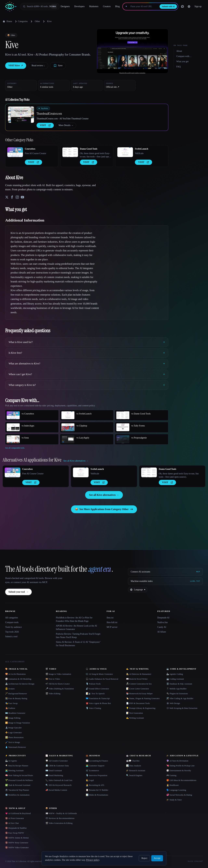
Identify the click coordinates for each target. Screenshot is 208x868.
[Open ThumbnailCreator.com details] (21, 115)
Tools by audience (13, 627)
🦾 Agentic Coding (175, 674)
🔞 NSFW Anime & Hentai (17, 838)
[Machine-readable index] (165, 581)
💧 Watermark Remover (16, 747)
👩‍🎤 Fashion (10, 708)
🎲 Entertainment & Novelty (179, 770)
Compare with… (184, 56)
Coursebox (30, 149)
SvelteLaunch (142, 149)
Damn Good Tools (89, 149)
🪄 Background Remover (16, 694)
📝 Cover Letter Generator (138, 689)
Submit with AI (168, 6)
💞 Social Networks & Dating (179, 795)
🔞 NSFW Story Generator (17, 843)
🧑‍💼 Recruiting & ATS (95, 785)
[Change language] (189, 6)
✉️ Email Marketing (54, 775)
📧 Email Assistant (54, 770)
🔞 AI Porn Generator (15, 818)
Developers (79, 6)
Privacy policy (93, 860)
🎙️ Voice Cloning (93, 708)
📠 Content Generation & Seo (139, 684)
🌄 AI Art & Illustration (15, 674)
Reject (144, 858)
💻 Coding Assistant (175, 679)
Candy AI (162, 627)
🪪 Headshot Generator (15, 713)
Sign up (198, 6)
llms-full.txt (112, 622)
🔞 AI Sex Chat (12, 823)
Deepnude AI (163, 618)
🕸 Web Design (173, 703)
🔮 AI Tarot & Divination (177, 761)
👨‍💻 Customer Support (95, 766)
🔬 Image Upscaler (13, 728)
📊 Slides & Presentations (97, 795)
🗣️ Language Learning (176, 790)
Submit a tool (11, 637)
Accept (157, 858)
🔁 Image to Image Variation (18, 723)
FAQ (179, 67)
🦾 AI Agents (11, 761)
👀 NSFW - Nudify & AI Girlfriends (61, 813)
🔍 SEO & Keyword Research (58, 785)
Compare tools (12, 622)
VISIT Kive (16, 66)
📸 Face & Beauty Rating (16, 698)
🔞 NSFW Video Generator (17, 847)
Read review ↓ (38, 66)
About (179, 51)
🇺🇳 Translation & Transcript (98, 698)
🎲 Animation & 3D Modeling (18, 679)
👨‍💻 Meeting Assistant (14, 770)
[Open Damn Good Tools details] (70, 152)
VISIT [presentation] (45, 125)
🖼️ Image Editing (13, 718)
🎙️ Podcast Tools (93, 684)
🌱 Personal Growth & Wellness (19, 780)
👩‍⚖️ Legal (90, 780)
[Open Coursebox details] (15, 152)
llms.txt (110, 618)
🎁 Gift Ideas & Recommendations (181, 780)
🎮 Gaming (171, 775)
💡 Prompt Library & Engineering (141, 708)
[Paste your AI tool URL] (143, 6)
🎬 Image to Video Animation (58, 674)
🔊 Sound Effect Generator (97, 689)
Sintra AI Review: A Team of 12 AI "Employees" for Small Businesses (78, 644)
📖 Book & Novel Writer (137, 679)
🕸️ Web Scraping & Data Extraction (182, 708)
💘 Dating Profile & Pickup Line (180, 766)
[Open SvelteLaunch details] (125, 152)
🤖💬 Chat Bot (133, 761)
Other (37, 21)
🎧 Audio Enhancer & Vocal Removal (102, 679)
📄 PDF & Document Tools (138, 703)
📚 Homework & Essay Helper (139, 694)
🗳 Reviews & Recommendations (60, 818)
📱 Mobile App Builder (176, 689)
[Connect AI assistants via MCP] (165, 572)
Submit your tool (18, 592)
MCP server (112, 627)
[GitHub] (182, 6)
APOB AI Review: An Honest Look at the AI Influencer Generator (76, 627)
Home (7, 21)
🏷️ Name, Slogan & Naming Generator (143, 698)
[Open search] (40, 6)
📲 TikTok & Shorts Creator (58, 684)
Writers (53, 6)
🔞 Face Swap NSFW (15, 833)
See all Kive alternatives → (104, 495)
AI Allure (162, 632)
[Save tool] (58, 66)
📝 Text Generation (134, 713)
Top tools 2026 (12, 632)
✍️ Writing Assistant (135, 718)
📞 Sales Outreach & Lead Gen (59, 780)
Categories (21, 21)
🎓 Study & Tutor (174, 800)
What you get (182, 61)
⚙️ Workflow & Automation (17, 795)
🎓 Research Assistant (136, 770)
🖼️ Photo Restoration (14, 737)
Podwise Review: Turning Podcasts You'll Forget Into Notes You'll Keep (78, 636)
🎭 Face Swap (11, 703)
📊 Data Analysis (134, 766)
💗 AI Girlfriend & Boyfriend (18, 813)
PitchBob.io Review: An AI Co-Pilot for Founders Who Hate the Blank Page (74, 619)
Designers (65, 6)
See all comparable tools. (15, 448)
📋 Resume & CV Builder (97, 790)
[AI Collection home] (11, 7)
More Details (66, 125)
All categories (12, 618)
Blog (117, 6)
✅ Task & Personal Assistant (18, 785)
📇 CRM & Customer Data (57, 766)
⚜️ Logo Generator (13, 732)
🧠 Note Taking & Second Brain (19, 775)
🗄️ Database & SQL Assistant (179, 684)
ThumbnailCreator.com (49, 114)
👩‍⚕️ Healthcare (173, 785)
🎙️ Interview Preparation (97, 775)
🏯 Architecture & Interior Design (20, 684)
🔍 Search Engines (134, 775)
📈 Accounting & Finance (97, 761)
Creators (107, 6)
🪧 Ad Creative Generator (57, 761)
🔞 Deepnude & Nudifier (16, 828)
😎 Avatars (10, 689)
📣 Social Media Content (56, 790)
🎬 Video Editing (53, 694)
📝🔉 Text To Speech (95, 694)
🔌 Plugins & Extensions (177, 694)
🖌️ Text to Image (13, 742)
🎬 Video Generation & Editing (59, 823)
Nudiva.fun (162, 622)
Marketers (94, 6)
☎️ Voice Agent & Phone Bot (98, 703)
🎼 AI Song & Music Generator (99, 674)
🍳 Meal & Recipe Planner (17, 766)
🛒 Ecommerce (92, 770)
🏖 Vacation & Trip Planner (17, 790)
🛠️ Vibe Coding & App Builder (180, 698)
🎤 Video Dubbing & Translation (60, 689)
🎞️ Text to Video (53, 679)
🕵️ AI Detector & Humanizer (139, 674)
